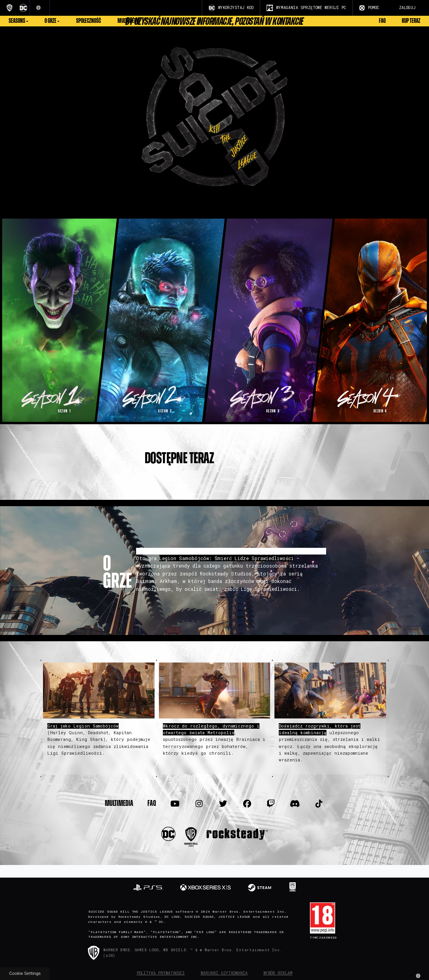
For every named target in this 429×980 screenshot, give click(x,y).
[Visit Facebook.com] (247, 804)
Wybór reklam (278, 973)
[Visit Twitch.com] (271, 804)
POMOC (369, 8)
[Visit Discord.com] (295, 804)
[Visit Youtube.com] (175, 804)
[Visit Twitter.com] (223, 804)
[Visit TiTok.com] (319, 804)
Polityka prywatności (161, 973)
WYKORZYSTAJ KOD (231, 8)
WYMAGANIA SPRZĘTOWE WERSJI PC (306, 8)
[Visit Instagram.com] (199, 804)
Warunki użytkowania (224, 973)
